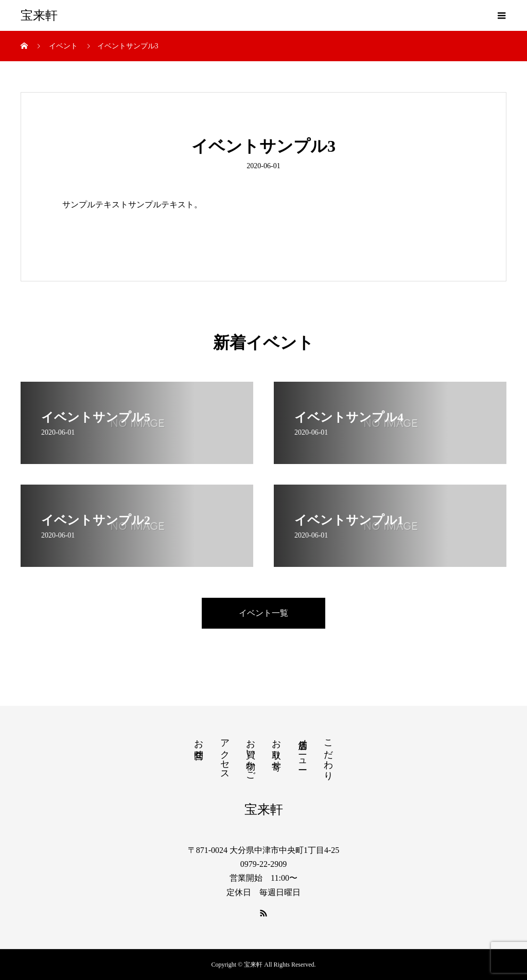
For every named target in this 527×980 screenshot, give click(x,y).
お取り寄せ (276, 749)
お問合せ (199, 744)
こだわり (328, 754)
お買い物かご (251, 755)
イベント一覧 (263, 613)
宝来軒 (39, 15)
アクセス (225, 754)
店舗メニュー (303, 749)
